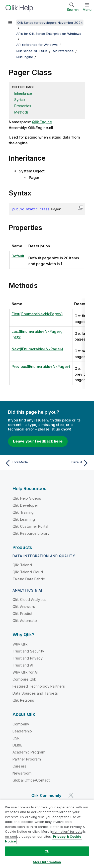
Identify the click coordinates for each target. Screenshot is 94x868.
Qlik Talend (22, 565)
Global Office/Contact (31, 780)
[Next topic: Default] (69, 463)
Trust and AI (23, 665)
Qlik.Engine (25, 57)
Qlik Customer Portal (30, 526)
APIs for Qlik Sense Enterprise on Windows (49, 34)
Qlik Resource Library (31, 533)
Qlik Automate (25, 621)
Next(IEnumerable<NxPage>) (37, 349)
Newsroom (22, 773)
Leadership (22, 731)
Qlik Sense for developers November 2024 (50, 23)
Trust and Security (28, 651)
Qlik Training (23, 512)
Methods (21, 112)
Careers (19, 766)
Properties (23, 106)
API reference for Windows (37, 45)
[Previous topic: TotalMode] (25, 463)
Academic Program (29, 752)
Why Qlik (20, 644)
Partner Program (27, 759)
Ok (47, 851)
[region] (47, 834)
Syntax (20, 100)
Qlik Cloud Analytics (29, 600)
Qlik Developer (25, 505)
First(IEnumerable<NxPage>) (37, 314)
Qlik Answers (24, 607)
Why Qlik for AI (25, 672)
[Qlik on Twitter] (71, 795)
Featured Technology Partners (39, 686)
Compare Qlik (24, 679)
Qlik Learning (24, 519)
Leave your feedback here (38, 441)
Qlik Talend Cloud (28, 572)
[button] (80, 208)
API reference (63, 51)
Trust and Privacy (28, 658)
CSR (16, 738)
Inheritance (23, 93)
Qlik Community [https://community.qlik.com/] (46, 795)
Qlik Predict (22, 614)
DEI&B (18, 745)
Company (21, 724)
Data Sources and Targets (35, 693)
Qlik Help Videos (27, 498)
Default (18, 256)
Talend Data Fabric (29, 579)
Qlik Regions (23, 700)
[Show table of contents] (10, 23)
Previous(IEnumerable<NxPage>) (41, 366)
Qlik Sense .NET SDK (32, 51)
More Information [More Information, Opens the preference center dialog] (47, 862)
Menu (87, 10)
